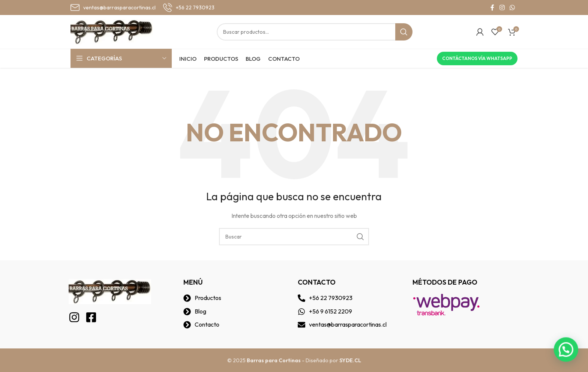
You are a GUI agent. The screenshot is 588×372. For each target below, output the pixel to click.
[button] (569, 358)
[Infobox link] (113, 7)
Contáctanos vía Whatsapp (477, 58)
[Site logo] (112, 31)
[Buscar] (315, 32)
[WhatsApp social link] (512, 7)
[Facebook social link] (492, 7)
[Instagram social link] (502, 7)
